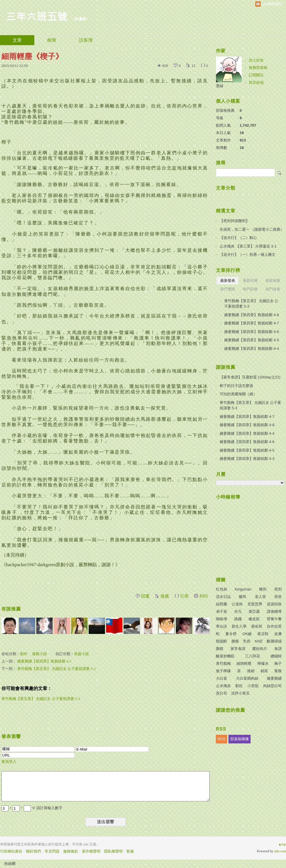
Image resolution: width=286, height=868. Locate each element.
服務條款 (71, 851)
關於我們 (33, 851)
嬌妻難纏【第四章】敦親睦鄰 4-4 (252, 349)
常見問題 (52, 851)
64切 (259, 641)
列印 (204, 596)
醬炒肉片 (260, 649)
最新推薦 (273, 281)
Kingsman (243, 589)
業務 (278, 671)
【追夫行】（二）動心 (238, 238)
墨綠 (220, 86)
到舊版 (81, 19)
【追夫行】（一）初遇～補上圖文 (248, 255)
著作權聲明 (91, 851)
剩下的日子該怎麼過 (236, 386)
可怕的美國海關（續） (238, 394)
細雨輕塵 (244, 664)
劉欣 (239, 686)
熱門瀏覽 (228, 289)
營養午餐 (274, 619)
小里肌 (253, 686)
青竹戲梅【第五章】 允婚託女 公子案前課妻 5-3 (41, 699)
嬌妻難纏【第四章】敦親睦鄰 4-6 (252, 332)
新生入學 (239, 626)
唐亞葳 (254, 611)
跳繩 (238, 619)
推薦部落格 (258, 68)
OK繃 (247, 634)
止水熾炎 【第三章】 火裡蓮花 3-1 (248, 246)
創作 (24, 654)
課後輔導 (274, 611)
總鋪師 (276, 656)
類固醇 (222, 641)
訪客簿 (86, 40)
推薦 (165, 596)
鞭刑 (263, 589)
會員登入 (9, 762)
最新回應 (250, 281)
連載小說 (39, 654)
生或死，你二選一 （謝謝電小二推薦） (252, 229)
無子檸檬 (223, 671)
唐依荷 (257, 626)
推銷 (251, 671)
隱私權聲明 (113, 851)
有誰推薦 (11, 609)
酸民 (243, 597)
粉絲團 (10, 864)
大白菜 (222, 678)
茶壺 (278, 597)
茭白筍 (222, 693)
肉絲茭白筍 (272, 686)
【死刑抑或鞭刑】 (235, 221)
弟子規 (222, 611)
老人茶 (260, 597)
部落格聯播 (240, 739)
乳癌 (247, 641)
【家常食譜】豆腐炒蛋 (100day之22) (250, 377)
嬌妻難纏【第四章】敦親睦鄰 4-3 (247, 459)
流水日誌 (223, 597)
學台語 (222, 626)
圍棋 (220, 649)
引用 (184, 596)
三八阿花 (253, 656)
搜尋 (280, 173)
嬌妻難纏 (274, 678)
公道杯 (237, 604)
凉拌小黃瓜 (240, 693)
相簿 (51, 40)
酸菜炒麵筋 (225, 656)
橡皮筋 (254, 619)
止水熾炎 (223, 686)
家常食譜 (238, 649)
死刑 (278, 589)
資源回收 (274, 604)
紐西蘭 (222, 604)
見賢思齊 (255, 604)
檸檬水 (263, 664)
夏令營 (231, 634)
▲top (282, 844)
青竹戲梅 (223, 664)
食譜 (278, 649)
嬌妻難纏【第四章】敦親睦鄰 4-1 (44, 661)
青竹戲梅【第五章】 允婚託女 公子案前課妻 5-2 (56, 669)
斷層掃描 (274, 641)
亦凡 (238, 611)
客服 (130, 851)
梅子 (278, 664)
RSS (222, 739)
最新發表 (228, 281)
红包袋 (222, 589)
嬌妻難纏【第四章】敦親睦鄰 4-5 (252, 340)
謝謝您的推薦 (231, 710)
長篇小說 (82, 654)
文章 (17, 40)
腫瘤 (235, 641)
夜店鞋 (263, 634)
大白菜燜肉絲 (247, 678)
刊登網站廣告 (11, 851)
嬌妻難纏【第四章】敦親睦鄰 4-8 (252, 315)
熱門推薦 (273, 289)
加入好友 (256, 60)
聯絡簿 (222, 619)
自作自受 (274, 626)
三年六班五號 (37, 16)
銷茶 (264, 671)
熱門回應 (250, 289)
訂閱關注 (256, 75)
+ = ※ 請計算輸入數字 (32, 808)
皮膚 (278, 634)
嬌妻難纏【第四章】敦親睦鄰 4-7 (252, 323)
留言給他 (256, 82)
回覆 (145, 596)
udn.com (280, 851)
